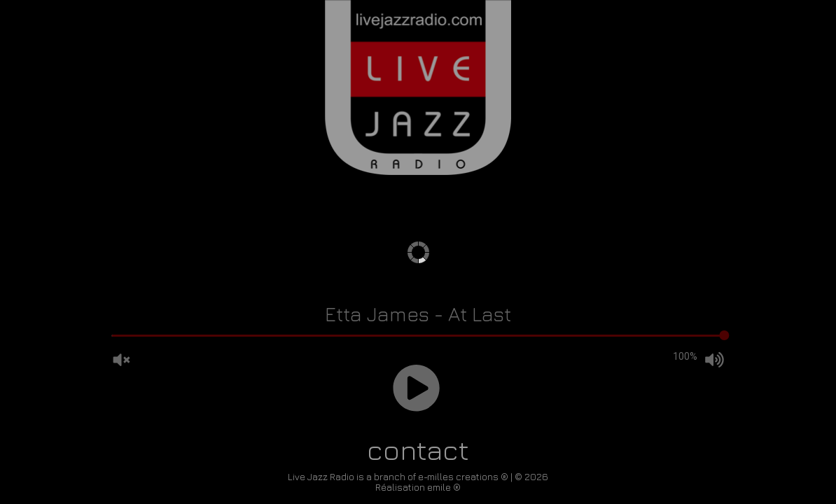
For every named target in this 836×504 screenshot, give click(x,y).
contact (418, 449)
